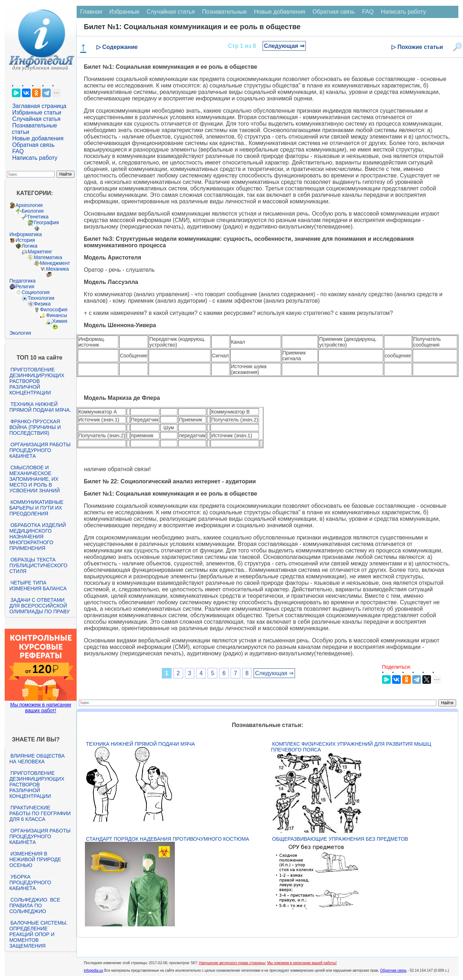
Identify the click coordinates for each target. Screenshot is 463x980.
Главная (91, 12)
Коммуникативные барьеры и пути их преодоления (36, 508)
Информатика (26, 234)
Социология (36, 292)
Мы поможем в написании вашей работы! (302, 963)
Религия (25, 286)
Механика (58, 269)
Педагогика (22, 281)
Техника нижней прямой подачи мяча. (40, 407)
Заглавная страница (39, 106)
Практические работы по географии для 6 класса (40, 813)
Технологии (41, 298)
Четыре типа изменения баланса (38, 586)
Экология (20, 333)
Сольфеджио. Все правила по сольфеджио (35, 906)
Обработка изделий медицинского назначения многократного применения (38, 537)
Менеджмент (55, 263)
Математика (48, 257)
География (46, 222)
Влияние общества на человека (37, 759)
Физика (42, 304)
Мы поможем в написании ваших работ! (40, 708)
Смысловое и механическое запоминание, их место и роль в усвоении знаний (35, 479)
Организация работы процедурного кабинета (40, 450)
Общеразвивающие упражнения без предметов (340, 839)
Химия (60, 321)
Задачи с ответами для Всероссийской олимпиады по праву (40, 606)
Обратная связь (33, 145)
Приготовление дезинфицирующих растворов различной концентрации (37, 381)
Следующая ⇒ (284, 46)
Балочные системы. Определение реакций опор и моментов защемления (38, 934)
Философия (54, 310)
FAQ (18, 151)
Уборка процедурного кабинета (30, 882)
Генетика (38, 217)
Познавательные (224, 12)
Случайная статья (36, 119)
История (25, 240)
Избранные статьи (37, 112)
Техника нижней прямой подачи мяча (140, 744)
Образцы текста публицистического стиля (38, 565)
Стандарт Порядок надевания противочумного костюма (168, 839)
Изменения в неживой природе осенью (35, 859)
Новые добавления (38, 138)
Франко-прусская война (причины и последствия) (35, 427)
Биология (33, 211)
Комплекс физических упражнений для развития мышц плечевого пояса (351, 747)
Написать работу (35, 158)
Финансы (57, 315)
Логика (29, 246)
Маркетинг (40, 252)
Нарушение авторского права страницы (232, 963)
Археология (29, 205)
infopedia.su (94, 970)
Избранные (124, 12)
